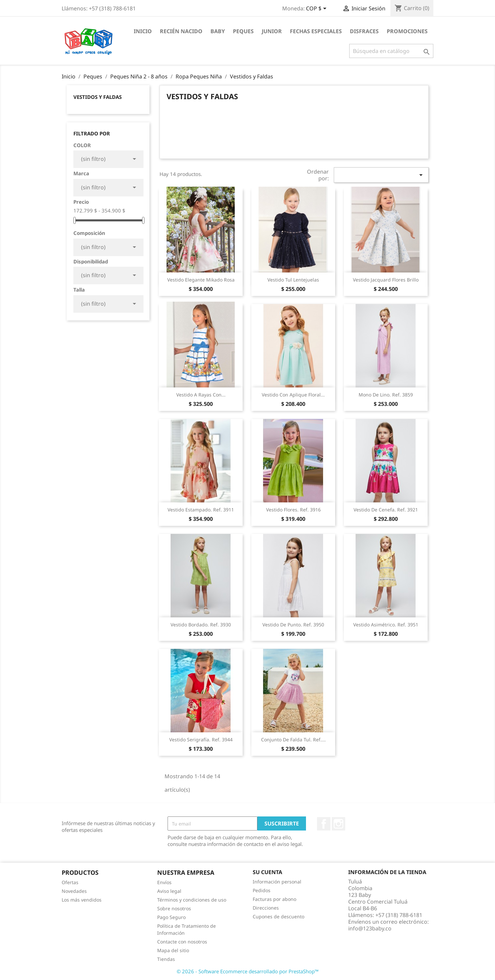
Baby (218, 31)
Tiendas (166, 959)
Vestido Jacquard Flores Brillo (386, 280)
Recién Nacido (181, 31)
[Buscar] (391, 51)
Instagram (338, 824)
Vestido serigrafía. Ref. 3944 (201, 740)
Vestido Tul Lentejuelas (293, 280)
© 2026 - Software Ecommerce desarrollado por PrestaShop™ (248, 971)
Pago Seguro (171, 917)
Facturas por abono (274, 899)
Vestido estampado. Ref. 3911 (201, 510)
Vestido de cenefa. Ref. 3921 (386, 510)
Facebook (324, 824)
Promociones (407, 31)
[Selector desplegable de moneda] (317, 9)
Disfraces (364, 31)
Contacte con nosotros (182, 942)
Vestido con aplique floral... (293, 395)
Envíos (164, 882)
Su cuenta (267, 872)
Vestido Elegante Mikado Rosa (201, 280)
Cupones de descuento (279, 916)
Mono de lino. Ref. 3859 (386, 395)
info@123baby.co (370, 928)
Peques (243, 31)
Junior (272, 31)
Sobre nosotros (174, 908)
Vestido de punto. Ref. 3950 (293, 625)
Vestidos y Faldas (98, 97)
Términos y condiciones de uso (192, 900)
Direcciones (266, 908)
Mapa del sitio (173, 950)
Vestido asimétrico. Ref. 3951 (386, 625)
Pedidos (262, 890)
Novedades (74, 891)
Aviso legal (169, 891)
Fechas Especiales (316, 31)
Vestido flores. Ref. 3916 (293, 510)
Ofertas (70, 882)
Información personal (277, 882)
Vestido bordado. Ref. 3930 (201, 625)
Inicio (143, 31)
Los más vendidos (82, 900)
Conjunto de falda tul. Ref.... (293, 740)
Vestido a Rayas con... (201, 395)
